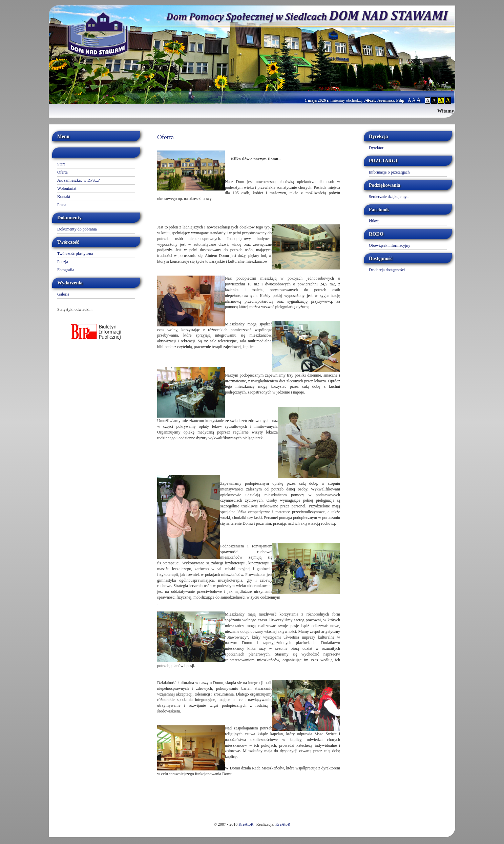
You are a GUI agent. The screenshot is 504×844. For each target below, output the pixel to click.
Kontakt (64, 197)
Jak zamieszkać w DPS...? (78, 180)
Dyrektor (376, 148)
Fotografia (66, 270)
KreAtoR (246, 824)
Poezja (63, 262)
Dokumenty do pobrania (77, 229)
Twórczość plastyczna (75, 254)
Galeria (63, 294)
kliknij (374, 221)
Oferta (62, 172)
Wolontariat (67, 188)
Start (61, 164)
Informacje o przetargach (389, 172)
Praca (62, 205)
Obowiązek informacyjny (390, 245)
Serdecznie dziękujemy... (389, 197)
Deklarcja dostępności (387, 270)
